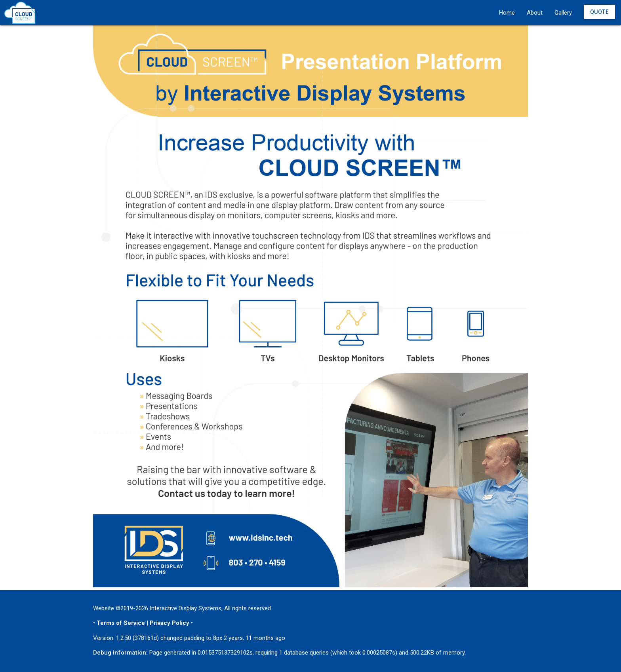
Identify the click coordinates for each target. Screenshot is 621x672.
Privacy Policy (170, 623)
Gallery (563, 13)
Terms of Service (121, 623)
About (535, 13)
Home (507, 13)
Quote (600, 12)
